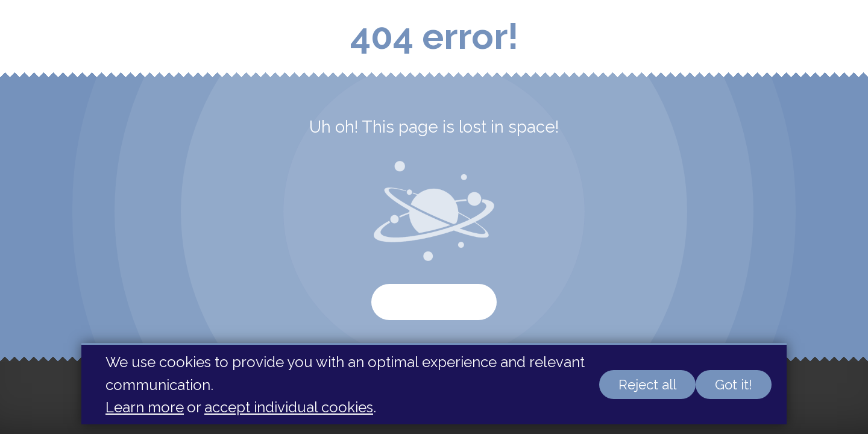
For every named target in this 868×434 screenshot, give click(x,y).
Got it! (734, 385)
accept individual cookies (289, 407)
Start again (434, 302)
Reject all (647, 385)
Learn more (145, 407)
